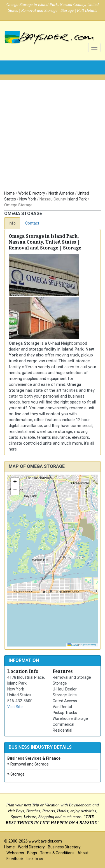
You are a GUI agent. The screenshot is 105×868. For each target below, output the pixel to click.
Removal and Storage (28, 764)
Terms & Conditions (57, 853)
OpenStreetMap (89, 645)
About (83, 853)
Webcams (15, 853)
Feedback (15, 859)
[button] (15, 482)
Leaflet (73, 645)
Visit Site (15, 707)
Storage (16, 774)
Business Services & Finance (34, 758)
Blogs (32, 853)
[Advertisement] (53, 133)
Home (10, 193)
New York (28, 199)
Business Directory (64, 847)
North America (61, 193)
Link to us (35, 859)
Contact (32, 223)
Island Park (77, 199)
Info (12, 223)
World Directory (32, 193)
